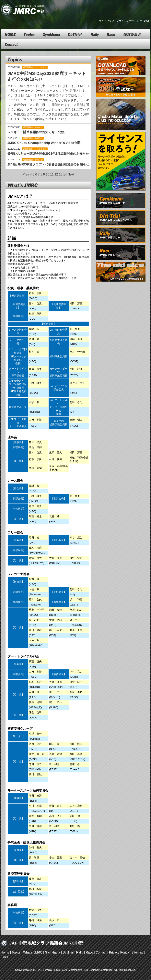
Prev (26, 174)
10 (48, 174)
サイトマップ (107, 21)
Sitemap (137, 952)
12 (56, 174)
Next (71, 174)
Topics (16, 952)
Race (89, 952)
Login (147, 21)
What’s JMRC (33, 952)
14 (65, 174)
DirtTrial (68, 952)
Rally (80, 952)
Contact (101, 952)
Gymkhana (52, 952)
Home (5, 952)
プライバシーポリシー (129, 21)
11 (52, 174)
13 (61, 174)
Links (4, 957)
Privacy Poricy (119, 952)
